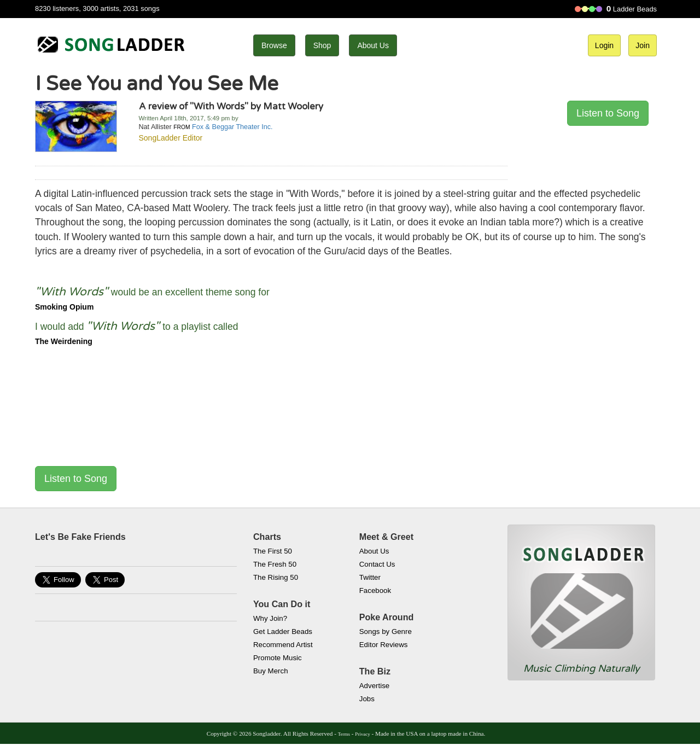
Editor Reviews (384, 645)
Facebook (375, 590)
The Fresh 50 (275, 564)
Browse (274, 45)
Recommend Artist (283, 645)
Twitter (370, 577)
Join (643, 45)
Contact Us (377, 564)
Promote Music (278, 658)
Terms (344, 734)
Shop (322, 45)
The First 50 (273, 551)
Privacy (362, 734)
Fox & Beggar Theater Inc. (232, 127)
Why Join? (270, 618)
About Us (373, 45)
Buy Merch (271, 671)
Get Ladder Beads (283, 631)
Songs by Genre (386, 631)
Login (604, 45)
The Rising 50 (276, 577)
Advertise (374, 686)
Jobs (367, 699)
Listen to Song (608, 113)
